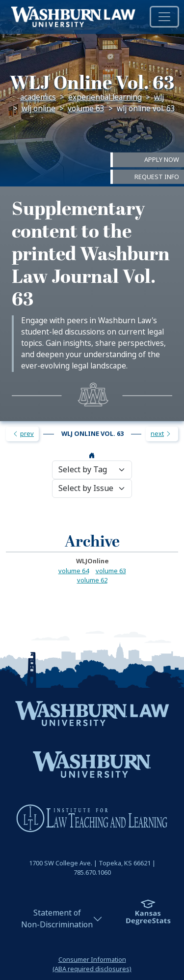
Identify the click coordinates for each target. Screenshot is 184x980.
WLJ (159, 97)
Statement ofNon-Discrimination (57, 919)
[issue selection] (92, 489)
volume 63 (86, 109)
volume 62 (92, 580)
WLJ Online (39, 109)
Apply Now (162, 160)
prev (23, 434)
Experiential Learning (105, 97)
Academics (38, 97)
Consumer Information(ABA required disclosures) (92, 964)
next (161, 434)
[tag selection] (92, 470)
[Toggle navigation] (164, 17)
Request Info (157, 176)
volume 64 (74, 571)
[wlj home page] (92, 456)
